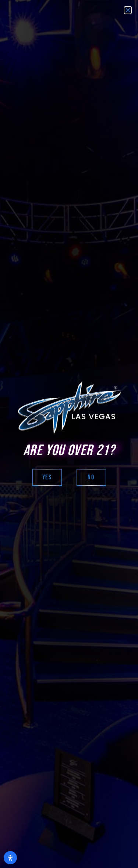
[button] (128, 10)
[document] (69, 434)
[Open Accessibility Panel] (10, 858)
